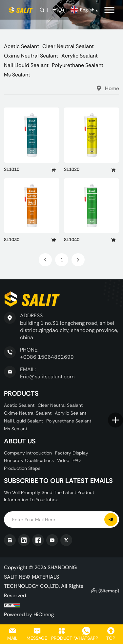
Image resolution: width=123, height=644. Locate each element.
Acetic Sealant (21, 46)
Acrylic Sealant (80, 56)
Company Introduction (28, 453)
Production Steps (22, 468)
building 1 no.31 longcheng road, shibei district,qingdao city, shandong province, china (69, 330)
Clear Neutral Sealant (68, 46)
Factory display (72, 453)
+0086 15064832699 (47, 357)
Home (112, 88)
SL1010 (12, 169)
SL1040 (72, 239)
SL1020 (72, 169)
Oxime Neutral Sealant (31, 56)
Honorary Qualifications (29, 460)
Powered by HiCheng (29, 614)
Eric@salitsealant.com (47, 377)
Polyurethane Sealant (78, 65)
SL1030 (12, 239)
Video (63, 460)
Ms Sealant (17, 75)
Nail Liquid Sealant (26, 65)
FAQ (77, 460)
